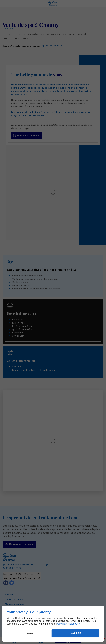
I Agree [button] (76, 633)
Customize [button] (29, 633)
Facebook (73, 624)
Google (61, 624)
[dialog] (53, 624)
